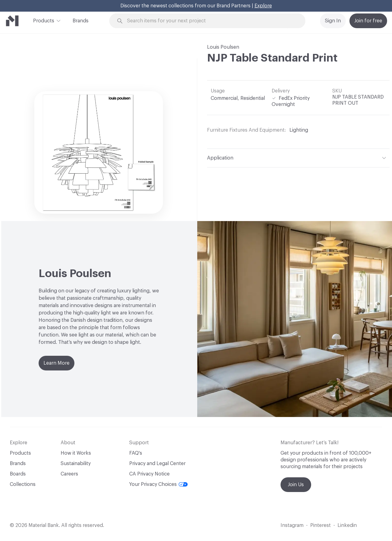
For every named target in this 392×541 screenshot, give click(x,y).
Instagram (292, 525)
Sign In (333, 21)
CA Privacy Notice (149, 474)
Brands (81, 21)
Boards (18, 474)
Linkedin (347, 525)
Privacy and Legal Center (157, 464)
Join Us (296, 485)
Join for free (368, 21)
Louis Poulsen (223, 47)
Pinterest (320, 525)
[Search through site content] (211, 21)
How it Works (76, 453)
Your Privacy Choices (158, 484)
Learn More (57, 363)
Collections (23, 484)
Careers (69, 474)
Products (44, 20)
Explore (263, 6)
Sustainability (76, 464)
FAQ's (136, 453)
